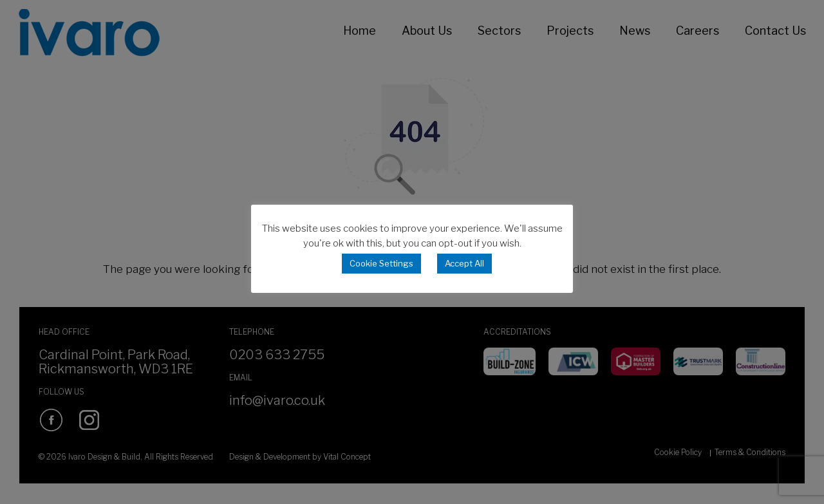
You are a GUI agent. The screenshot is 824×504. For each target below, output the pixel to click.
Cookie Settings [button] (381, 263)
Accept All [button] (464, 263)
